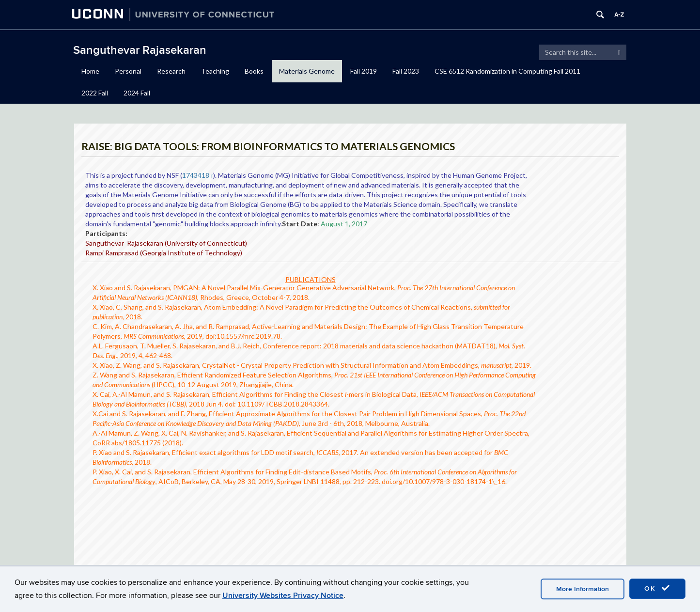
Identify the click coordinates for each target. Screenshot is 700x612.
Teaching (215, 71)
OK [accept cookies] (657, 588)
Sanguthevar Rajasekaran (140, 50)
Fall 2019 (364, 71)
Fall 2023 (406, 71)
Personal (128, 71)
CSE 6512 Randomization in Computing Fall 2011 (507, 71)
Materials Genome (307, 71)
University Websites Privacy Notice (283, 596)
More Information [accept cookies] (583, 589)
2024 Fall (137, 93)
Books (254, 71)
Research (171, 71)
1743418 (198, 175)
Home (90, 71)
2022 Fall (95, 93)
